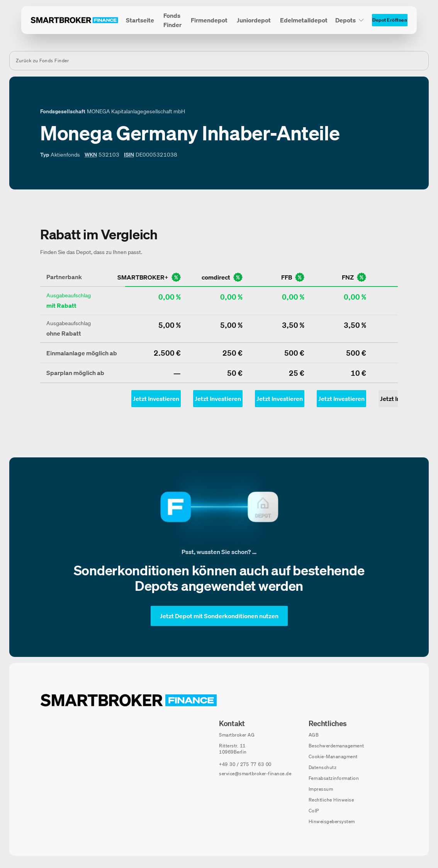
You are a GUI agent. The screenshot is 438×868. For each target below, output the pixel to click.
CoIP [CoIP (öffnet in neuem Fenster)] (314, 811)
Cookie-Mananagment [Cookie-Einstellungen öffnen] (333, 756)
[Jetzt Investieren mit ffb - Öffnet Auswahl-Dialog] (280, 399)
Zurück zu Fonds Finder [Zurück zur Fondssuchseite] (42, 61)
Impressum (321, 789)
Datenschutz (323, 767)
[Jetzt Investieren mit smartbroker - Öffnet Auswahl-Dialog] (156, 399)
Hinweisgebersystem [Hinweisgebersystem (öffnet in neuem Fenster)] (332, 821)
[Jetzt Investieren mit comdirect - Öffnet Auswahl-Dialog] (218, 399)
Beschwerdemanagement (336, 746)
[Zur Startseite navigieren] (129, 700)
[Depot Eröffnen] (390, 20)
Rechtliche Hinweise (331, 800)
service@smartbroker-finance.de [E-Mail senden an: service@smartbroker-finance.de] (255, 773)
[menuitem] (140, 20)
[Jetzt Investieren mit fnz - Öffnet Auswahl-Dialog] (341, 399)
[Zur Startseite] (74, 20)
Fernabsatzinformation (334, 778)
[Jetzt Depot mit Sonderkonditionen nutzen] (219, 616)
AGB (314, 735)
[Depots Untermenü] (350, 20)
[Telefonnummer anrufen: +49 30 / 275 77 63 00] (245, 764)
